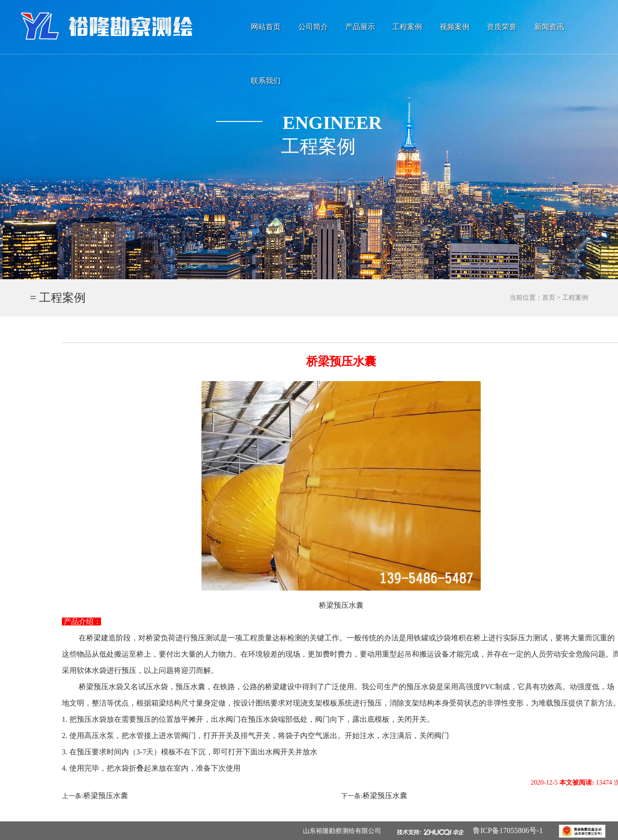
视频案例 (455, 27)
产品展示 (360, 27)
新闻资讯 (549, 27)
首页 (549, 298)
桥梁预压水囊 (106, 796)
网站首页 (266, 27)
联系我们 (266, 81)
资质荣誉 (502, 27)
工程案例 (407, 27)
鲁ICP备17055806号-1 (512, 830)
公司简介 (313, 27)
